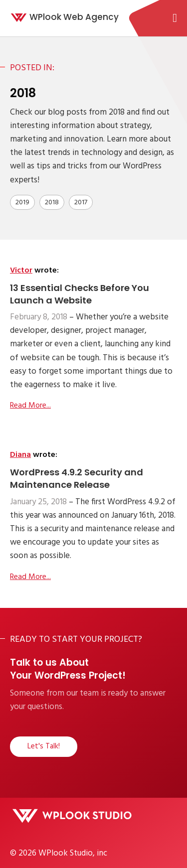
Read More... (30, 406)
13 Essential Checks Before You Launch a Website (80, 294)
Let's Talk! (44, 746)
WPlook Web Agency (74, 17)
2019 (22, 203)
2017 (81, 203)
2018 (52, 203)
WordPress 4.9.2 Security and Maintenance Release (77, 478)
